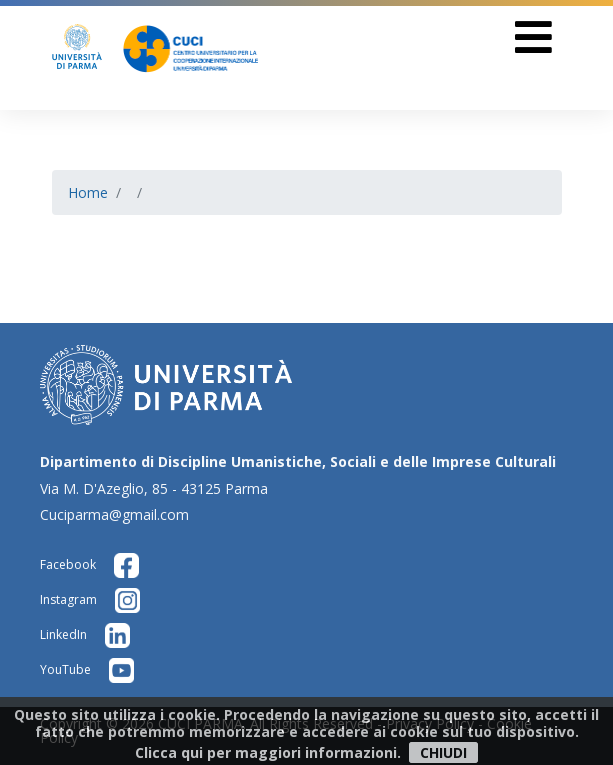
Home (88, 192)
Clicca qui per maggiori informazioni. (268, 752)
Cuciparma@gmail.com (114, 514)
